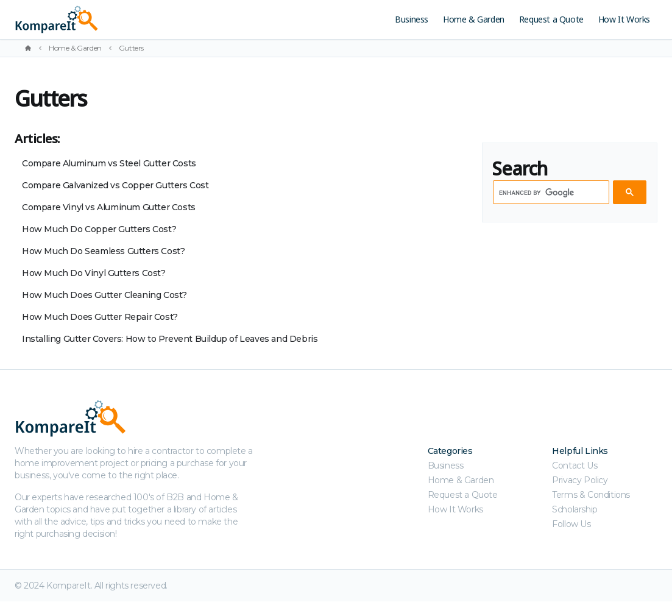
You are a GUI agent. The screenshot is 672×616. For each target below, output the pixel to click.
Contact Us (575, 466)
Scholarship (575, 509)
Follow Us (571, 524)
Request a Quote (551, 19)
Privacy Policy (580, 480)
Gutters (131, 48)
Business (412, 19)
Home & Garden (474, 19)
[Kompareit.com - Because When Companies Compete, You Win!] (127, 19)
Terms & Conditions (591, 495)
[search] (550, 193)
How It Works (624, 19)
